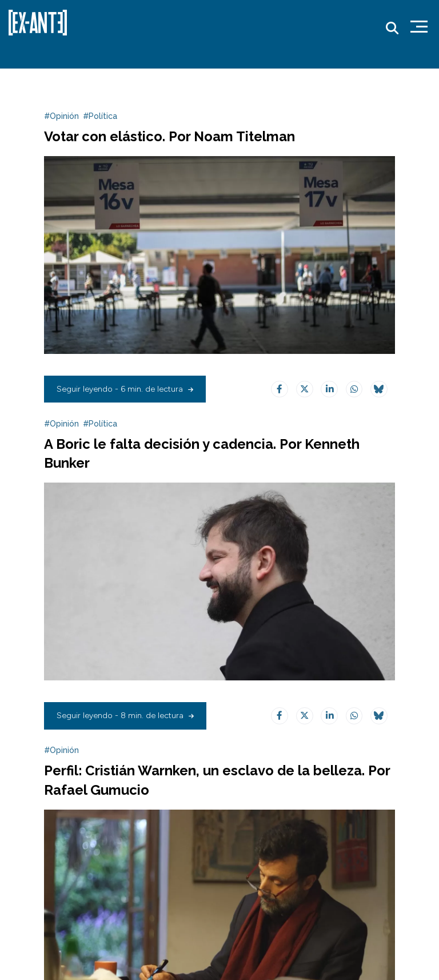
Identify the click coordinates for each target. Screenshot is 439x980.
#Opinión (61, 116)
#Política (100, 116)
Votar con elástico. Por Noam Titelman (169, 137)
